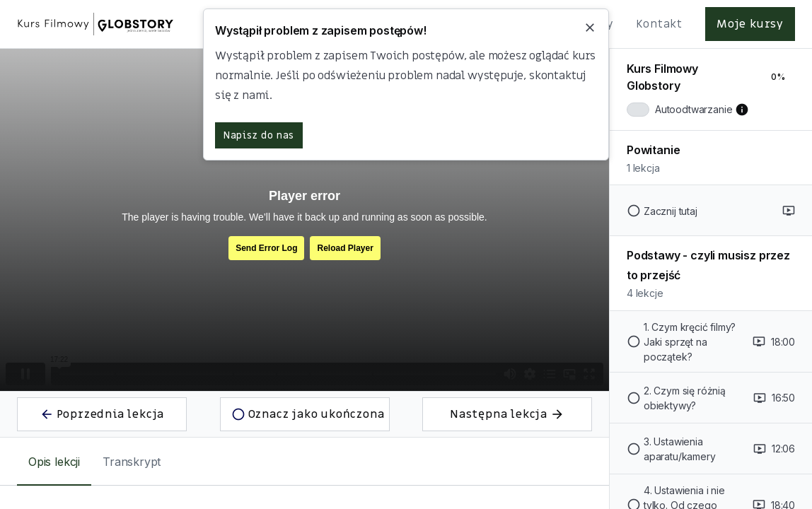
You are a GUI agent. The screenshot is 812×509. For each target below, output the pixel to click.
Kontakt (659, 24)
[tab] (54, 462)
